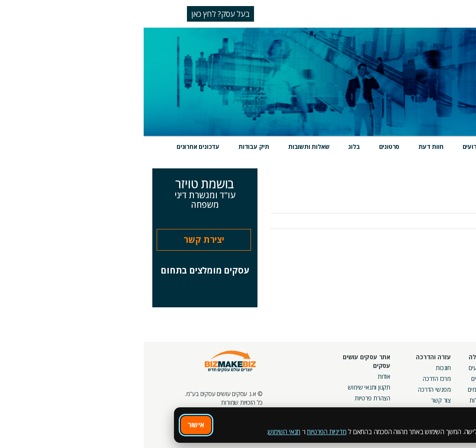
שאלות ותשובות (165, 147)
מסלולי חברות (386, 368)
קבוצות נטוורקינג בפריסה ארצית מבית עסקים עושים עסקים (372, 398)
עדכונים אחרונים (54, 147)
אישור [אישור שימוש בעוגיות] (52, 425)
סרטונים (246, 147)
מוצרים (367, 147)
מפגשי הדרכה (291, 389)
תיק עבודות (110, 147)
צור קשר (297, 400)
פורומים (333, 389)
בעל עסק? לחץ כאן (77, 14)
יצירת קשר (60, 240)
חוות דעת (287, 147)
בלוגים (335, 379)
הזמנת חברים (448, 389)
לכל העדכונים (445, 244)
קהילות (334, 400)
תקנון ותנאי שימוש (225, 387)
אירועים (329, 147)
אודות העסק (453, 200)
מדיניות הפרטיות (183, 432)
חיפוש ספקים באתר (440, 368)
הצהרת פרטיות (229, 398)
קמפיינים (392, 379)
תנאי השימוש (140, 432)
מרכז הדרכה (293, 379)
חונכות (300, 368)
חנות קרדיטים (447, 379)
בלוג (210, 147)
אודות (240, 376)
